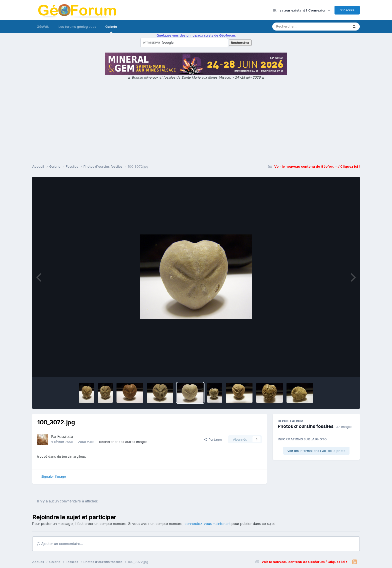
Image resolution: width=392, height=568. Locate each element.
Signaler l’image (54, 476)
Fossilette (65, 437)
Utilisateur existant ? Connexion (301, 10)
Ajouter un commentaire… (60, 544)
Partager (213, 439)
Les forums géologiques (77, 27)
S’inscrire (347, 10)
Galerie (111, 29)
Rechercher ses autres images (123, 442)
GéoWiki (43, 27)
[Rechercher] (296, 27)
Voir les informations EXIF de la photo (316, 451)
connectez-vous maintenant (207, 524)
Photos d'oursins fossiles (306, 426)
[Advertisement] (196, 123)
